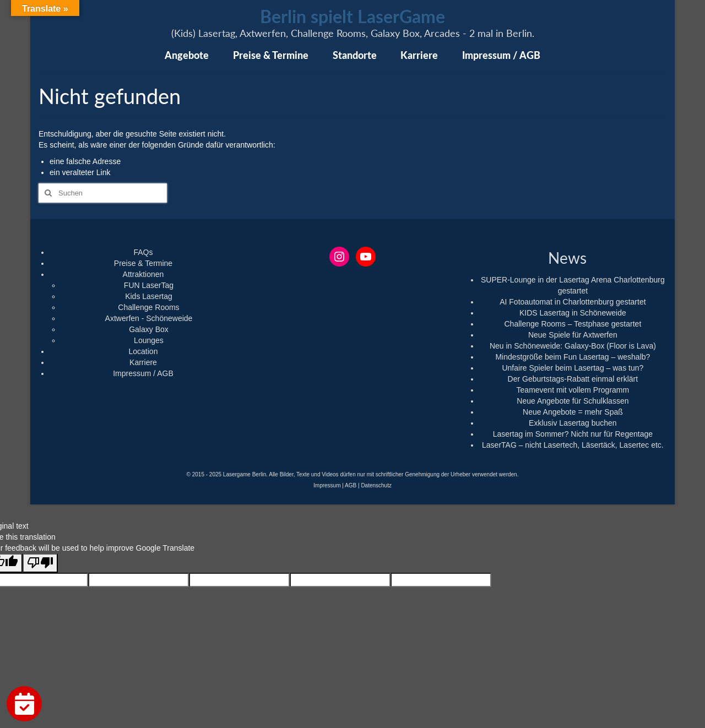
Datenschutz (376, 485)
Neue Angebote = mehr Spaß (573, 412)
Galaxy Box (149, 329)
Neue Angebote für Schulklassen (573, 401)
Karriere (143, 362)
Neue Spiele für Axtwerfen (573, 335)
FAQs (143, 252)
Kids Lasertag (149, 296)
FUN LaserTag (149, 285)
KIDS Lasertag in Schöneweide (573, 313)
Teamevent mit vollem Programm (573, 390)
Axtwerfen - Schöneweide (149, 318)
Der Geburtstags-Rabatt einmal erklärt (573, 379)
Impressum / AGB (143, 373)
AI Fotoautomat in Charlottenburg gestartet (573, 302)
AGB (351, 485)
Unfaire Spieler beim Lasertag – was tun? (573, 368)
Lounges (149, 340)
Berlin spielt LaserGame (352, 16)
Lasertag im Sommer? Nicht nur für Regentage (573, 434)
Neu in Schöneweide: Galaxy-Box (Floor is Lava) (573, 346)
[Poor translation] (40, 563)
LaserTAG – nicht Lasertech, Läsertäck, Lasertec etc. (573, 445)
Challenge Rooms (148, 307)
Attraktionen (143, 274)
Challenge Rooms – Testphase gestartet (573, 324)
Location (143, 351)
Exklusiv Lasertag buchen (573, 423)
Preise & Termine (143, 263)
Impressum (327, 485)
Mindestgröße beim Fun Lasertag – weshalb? (573, 357)
